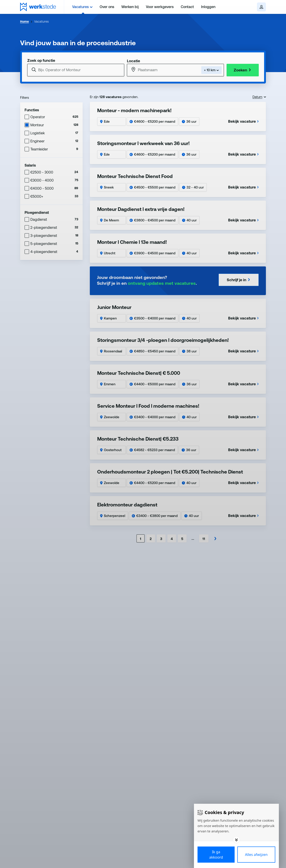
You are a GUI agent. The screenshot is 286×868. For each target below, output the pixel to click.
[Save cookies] (216, 855)
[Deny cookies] (256, 855)
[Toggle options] (236, 840)
